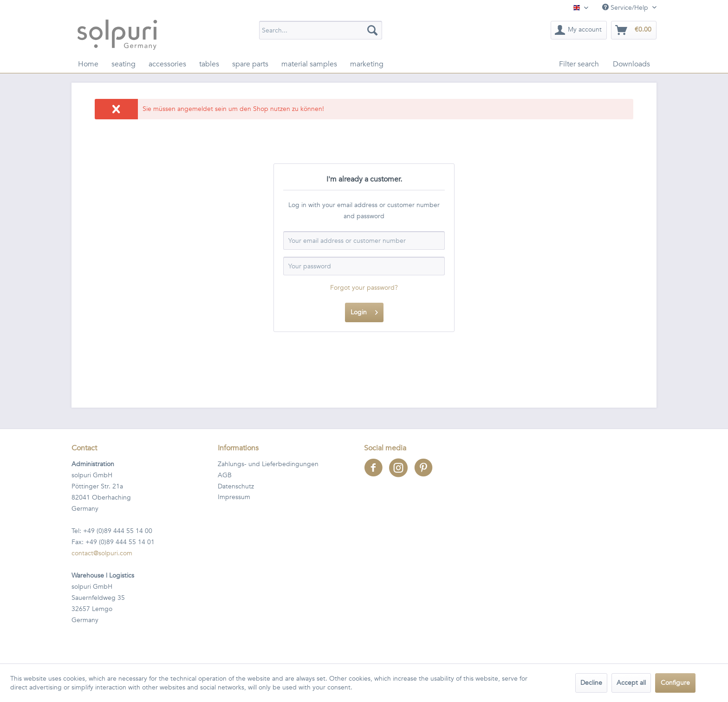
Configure (675, 683)
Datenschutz (236, 486)
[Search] (372, 30)
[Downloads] (631, 64)
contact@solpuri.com (102, 553)
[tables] (209, 64)
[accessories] (167, 64)
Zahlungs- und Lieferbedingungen (268, 464)
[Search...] (321, 30)
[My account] (579, 30)
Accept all (631, 683)
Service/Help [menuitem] (626, 8)
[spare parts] (250, 64)
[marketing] (367, 64)
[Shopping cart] (634, 30)
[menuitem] (321, 30)
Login (364, 311)
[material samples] (309, 64)
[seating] (123, 64)
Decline (591, 683)
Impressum (234, 497)
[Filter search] (579, 64)
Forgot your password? (364, 288)
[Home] (88, 64)
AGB (225, 475)
